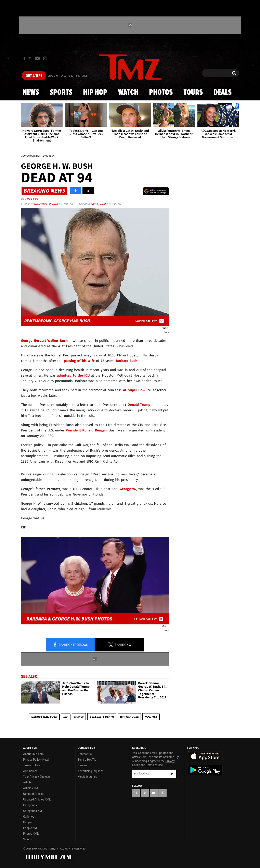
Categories (30, 805)
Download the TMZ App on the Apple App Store (205, 756)
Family (79, 717)
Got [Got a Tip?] (34, 76)
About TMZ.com (33, 754)
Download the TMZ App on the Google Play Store (205, 770)
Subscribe (172, 774)
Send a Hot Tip (87, 760)
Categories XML (33, 811)
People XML (31, 828)
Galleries (29, 817)
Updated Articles (34, 794)
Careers (83, 765)
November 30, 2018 (46, 204)
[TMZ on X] (30, 58)
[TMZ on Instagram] (45, 58)
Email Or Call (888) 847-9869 (68, 76)
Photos (161, 93)
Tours (193, 93)
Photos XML (31, 834)
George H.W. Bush (44, 717)
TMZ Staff (32, 199)
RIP (66, 717)
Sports (61, 93)
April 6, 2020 (98, 204)
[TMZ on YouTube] (154, 793)
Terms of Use (32, 765)
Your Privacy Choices (36, 777)
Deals (223, 93)
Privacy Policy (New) (36, 760)
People (28, 822)
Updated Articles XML (37, 799)
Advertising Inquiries (91, 771)
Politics (151, 717)
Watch (128, 93)
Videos (28, 839)
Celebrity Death (102, 717)
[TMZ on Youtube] (37, 58)
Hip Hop (95, 93)
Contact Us (85, 754)
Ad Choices (30, 771)
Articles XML (31, 788)
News (31, 93)
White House (129, 717)
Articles (28, 782)
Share (70, 645)
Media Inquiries (87, 777)
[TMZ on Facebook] (24, 58)
